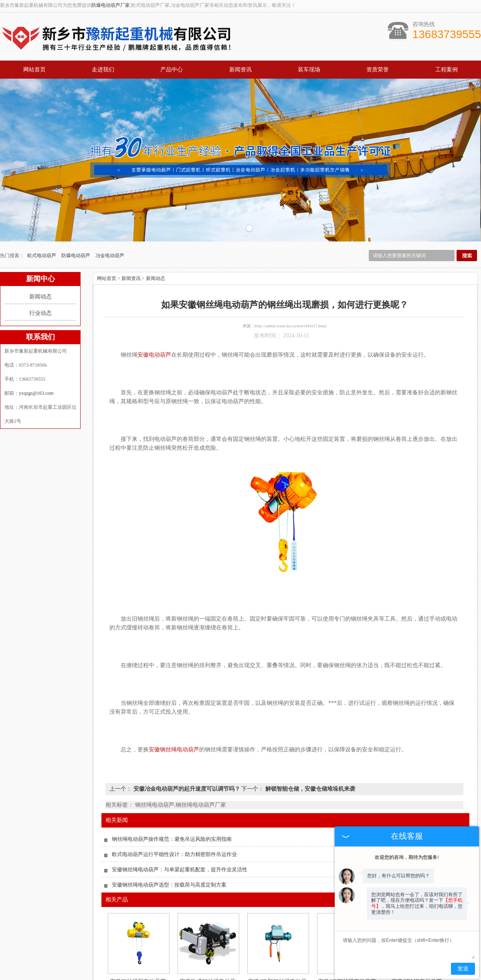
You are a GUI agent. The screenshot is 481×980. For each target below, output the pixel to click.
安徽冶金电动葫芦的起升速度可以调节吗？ (187, 789)
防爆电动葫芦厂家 (111, 5)
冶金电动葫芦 (110, 256)
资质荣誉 (378, 70)
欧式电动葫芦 (42, 256)
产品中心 (172, 70)
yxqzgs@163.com (36, 393)
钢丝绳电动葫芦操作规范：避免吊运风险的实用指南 (172, 839)
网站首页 (34, 70)
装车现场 (309, 70)
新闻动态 (40, 297)
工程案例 (447, 70)
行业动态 (40, 313)
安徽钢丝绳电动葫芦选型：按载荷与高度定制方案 (169, 885)
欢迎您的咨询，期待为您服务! (407, 857)
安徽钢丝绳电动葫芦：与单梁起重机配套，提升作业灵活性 (180, 869)
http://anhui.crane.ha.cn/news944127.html (290, 326)
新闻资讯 (240, 70)
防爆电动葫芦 (76, 256)
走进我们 (103, 70)
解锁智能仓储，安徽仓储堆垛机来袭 (309, 789)
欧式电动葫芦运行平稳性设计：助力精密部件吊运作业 (174, 854)
